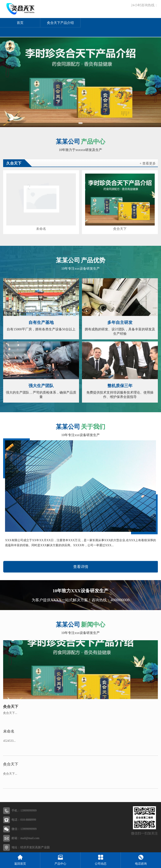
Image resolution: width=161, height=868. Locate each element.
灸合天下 (120, 229)
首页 (20, 23)
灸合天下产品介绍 (60, 23)
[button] (80, 123)
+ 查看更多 (148, 163)
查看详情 (81, 567)
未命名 (41, 229)
